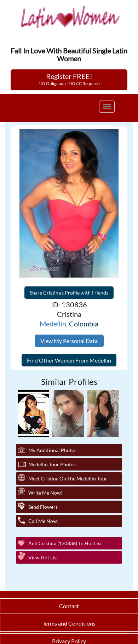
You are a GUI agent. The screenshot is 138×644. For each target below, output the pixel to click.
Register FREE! (69, 79)
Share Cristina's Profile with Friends (69, 293)
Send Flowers (43, 507)
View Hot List (43, 557)
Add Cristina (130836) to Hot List (65, 543)
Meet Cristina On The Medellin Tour (68, 478)
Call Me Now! (44, 521)
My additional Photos (52, 450)
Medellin (53, 324)
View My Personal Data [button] (69, 341)
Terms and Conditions (69, 623)
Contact (69, 606)
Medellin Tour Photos (52, 464)
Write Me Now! (45, 493)
